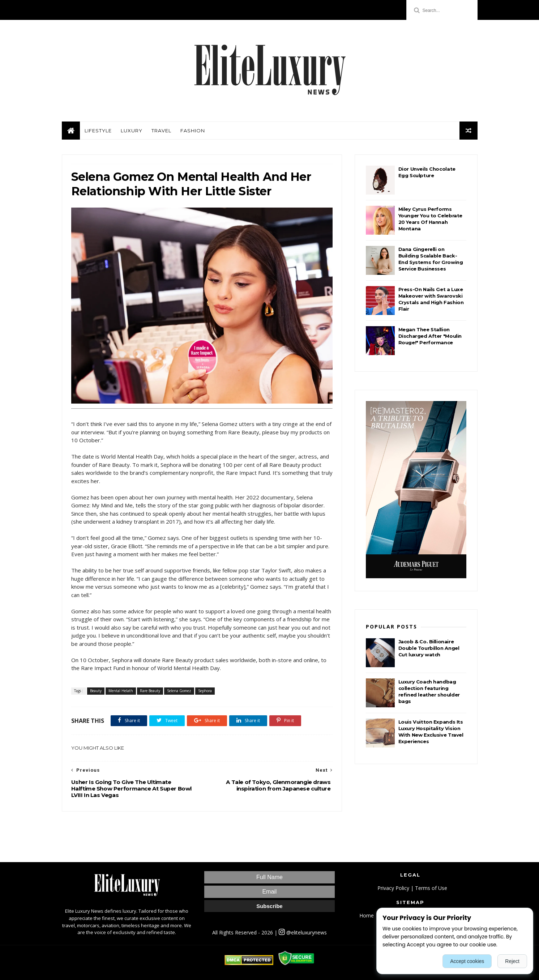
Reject (512, 961)
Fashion (193, 131)
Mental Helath (121, 691)
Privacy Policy (393, 888)
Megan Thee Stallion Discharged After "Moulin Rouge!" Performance (430, 336)
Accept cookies (467, 961)
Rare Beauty (150, 691)
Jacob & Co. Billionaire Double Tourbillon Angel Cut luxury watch (429, 648)
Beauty (96, 691)
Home (367, 915)
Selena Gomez (179, 691)
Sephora (205, 691)
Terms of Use (431, 888)
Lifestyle (98, 131)
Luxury (132, 131)
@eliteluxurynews (303, 932)
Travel (161, 131)
